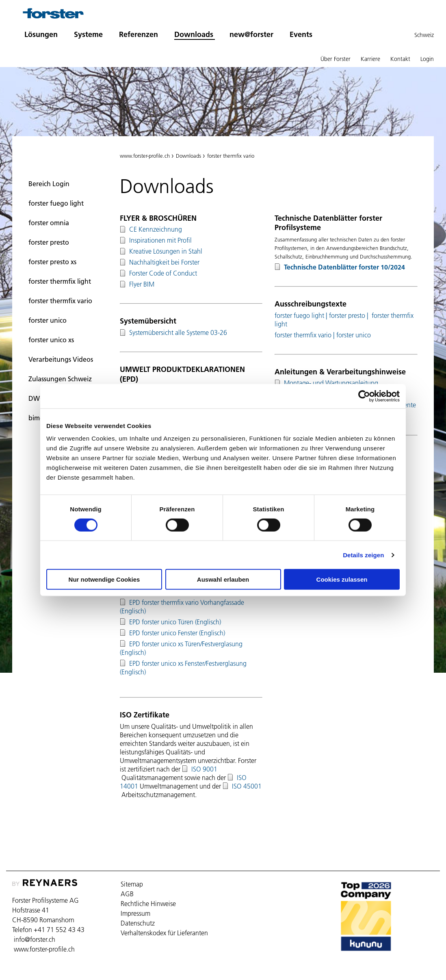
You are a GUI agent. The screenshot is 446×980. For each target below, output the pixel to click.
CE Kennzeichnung (156, 229)
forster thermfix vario (60, 301)
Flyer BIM (142, 284)
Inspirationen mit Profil (160, 240)
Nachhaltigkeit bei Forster (164, 262)
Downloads (194, 34)
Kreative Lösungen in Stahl (166, 251)
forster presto (49, 242)
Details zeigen (363, 555)
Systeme (88, 34)
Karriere (370, 59)
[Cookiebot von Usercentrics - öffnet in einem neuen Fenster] (364, 396)
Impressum (135, 913)
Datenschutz (138, 923)
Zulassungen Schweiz (60, 379)
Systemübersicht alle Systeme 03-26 (178, 332)
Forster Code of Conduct (163, 273)
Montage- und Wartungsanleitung (331, 383)
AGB (127, 894)
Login (427, 59)
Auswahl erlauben (223, 579)
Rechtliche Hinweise (148, 904)
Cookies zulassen (342, 579)
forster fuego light (56, 203)
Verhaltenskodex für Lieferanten (164, 933)
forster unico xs (51, 340)
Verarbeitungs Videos (61, 359)
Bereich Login (49, 184)
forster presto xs (52, 262)
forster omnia (49, 223)
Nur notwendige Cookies (104, 579)
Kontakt (400, 59)
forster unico (48, 320)
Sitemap (132, 884)
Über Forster (336, 59)
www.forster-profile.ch (145, 156)
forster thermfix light (60, 281)
